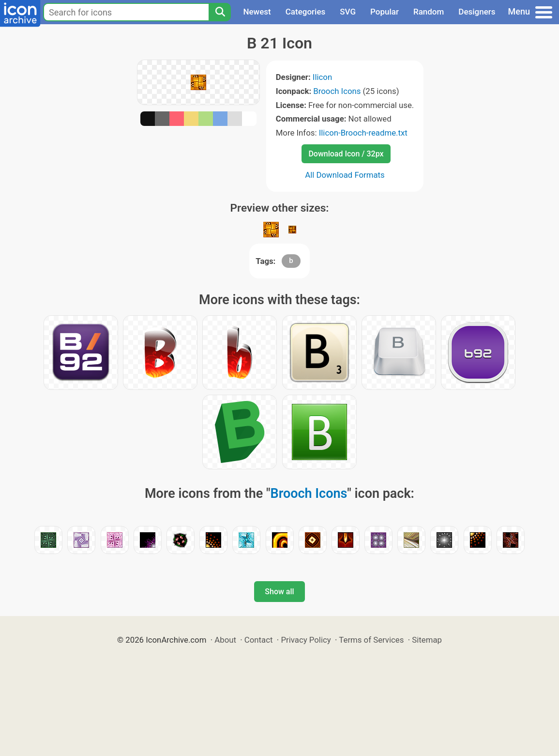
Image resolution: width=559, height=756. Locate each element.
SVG (348, 12)
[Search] (220, 12)
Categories (306, 12)
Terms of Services (371, 640)
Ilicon (322, 77)
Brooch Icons (337, 91)
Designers (477, 12)
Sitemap (427, 640)
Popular (385, 12)
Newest (257, 12)
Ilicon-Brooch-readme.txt (363, 133)
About (225, 640)
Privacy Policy (306, 640)
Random (429, 12)
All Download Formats (345, 175)
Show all (279, 592)
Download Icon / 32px (346, 154)
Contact (259, 640)
